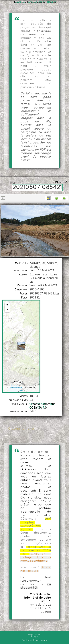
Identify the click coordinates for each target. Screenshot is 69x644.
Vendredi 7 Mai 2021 (43, 285)
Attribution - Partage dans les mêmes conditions (36, 557)
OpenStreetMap (16, 387)
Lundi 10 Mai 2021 (42, 270)
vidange (35, 267)
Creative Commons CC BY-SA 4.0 (42, 406)
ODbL (21, 391)
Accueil (12, 183)
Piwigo (35, 637)
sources (52, 263)
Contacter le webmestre (35, 640)
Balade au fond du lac (44, 280)
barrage (35, 263)
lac (44, 263)
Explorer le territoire (43, 274)
